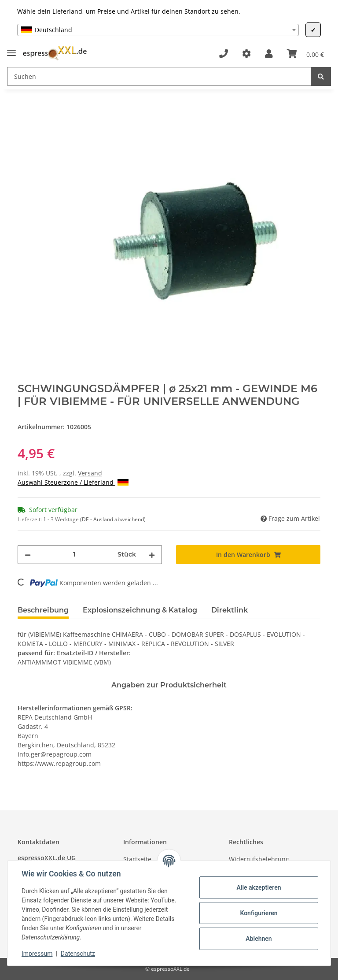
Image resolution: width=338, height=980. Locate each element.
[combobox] (158, 30)
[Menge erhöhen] (152, 555)
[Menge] (74, 555)
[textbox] (158, 30)
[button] (269, 54)
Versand (90, 473)
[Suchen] (159, 76)
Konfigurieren (259, 913)
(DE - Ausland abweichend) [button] (113, 519)
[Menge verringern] (28, 555)
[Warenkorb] (305, 54)
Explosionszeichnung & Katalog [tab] (140, 610)
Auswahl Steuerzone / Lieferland (73, 482)
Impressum (37, 954)
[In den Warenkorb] (25, 109)
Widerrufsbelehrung (259, 859)
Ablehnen (259, 939)
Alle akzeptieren (259, 887)
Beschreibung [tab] (43, 610)
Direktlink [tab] (230, 610)
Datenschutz (78, 954)
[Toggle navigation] (11, 49)
